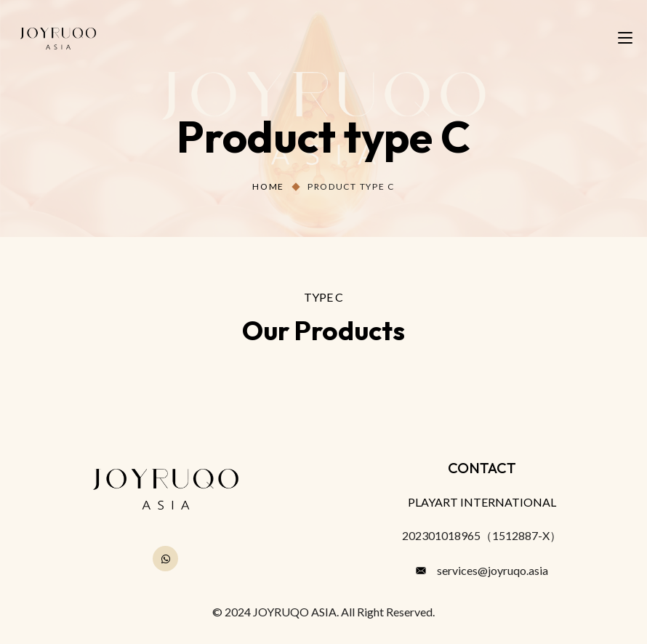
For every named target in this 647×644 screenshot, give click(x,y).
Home (268, 186)
